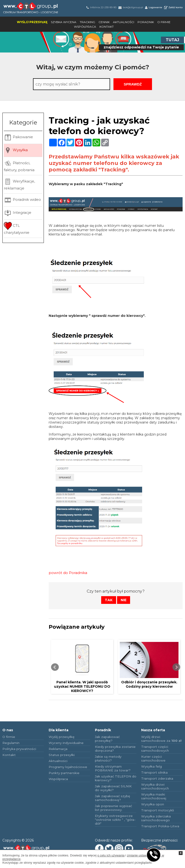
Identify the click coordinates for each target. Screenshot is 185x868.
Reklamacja (58, 749)
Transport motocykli (158, 810)
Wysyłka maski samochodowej (154, 796)
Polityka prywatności (19, 749)
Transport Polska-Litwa (160, 826)
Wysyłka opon (153, 804)
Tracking (87, 22)
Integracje (18, 213)
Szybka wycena (64, 22)
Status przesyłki (62, 755)
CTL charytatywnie (17, 228)
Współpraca (85, 27)
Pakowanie (18, 137)
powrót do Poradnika (68, 573)
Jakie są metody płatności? (108, 758)
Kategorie (23, 122)
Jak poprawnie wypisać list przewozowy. (113, 808)
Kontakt (107, 27)
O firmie (164, 22)
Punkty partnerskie (64, 773)
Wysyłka (16, 150)
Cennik (104, 22)
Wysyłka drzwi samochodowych (155, 786)
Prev (55, 667)
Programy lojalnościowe (68, 767)
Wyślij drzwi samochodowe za (161, 739)
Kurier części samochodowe (153, 758)
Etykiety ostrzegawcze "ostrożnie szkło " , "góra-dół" (115, 820)
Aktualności (124, 22)
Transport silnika (154, 772)
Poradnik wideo (22, 200)
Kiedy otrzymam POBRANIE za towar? (113, 768)
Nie (124, 600)
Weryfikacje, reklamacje (19, 184)
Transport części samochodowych (155, 749)
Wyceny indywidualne (66, 743)
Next (176, 667)
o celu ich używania (111, 855)
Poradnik (146, 22)
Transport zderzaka (157, 778)
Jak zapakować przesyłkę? (107, 739)
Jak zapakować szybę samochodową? (112, 798)
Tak (109, 600)
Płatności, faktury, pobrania (19, 166)
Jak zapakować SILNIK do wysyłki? (113, 788)
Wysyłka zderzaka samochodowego (156, 818)
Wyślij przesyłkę (32, 22)
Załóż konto (173, 7)
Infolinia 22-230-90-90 (101, 7)
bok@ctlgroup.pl (130, 7)
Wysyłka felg (152, 766)
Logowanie (153, 7)
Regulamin (11, 743)
